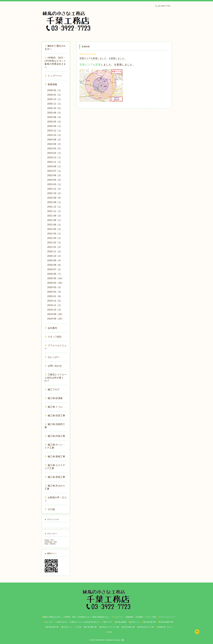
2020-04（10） (55, 283)
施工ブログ (52, 390)
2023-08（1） (55, 166)
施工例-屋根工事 (55, 457)
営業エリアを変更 (90, 65)
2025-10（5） (55, 108)
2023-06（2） (55, 175)
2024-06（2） (55, 144)
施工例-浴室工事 (55, 416)
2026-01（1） (55, 95)
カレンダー (52, 357)
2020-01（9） (55, 296)
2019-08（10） (55, 319)
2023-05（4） (55, 180)
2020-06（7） (55, 274)
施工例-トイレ (54, 407)
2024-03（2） (55, 149)
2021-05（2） (55, 229)
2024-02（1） (55, 153)
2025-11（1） (55, 104)
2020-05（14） (55, 278)
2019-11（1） (55, 305)
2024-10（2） (55, 135)
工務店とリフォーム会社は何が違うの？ (56, 378)
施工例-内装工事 (55, 436)
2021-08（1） (55, 220)
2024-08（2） (55, 140)
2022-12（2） (55, 189)
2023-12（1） (55, 157)
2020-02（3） (55, 292)
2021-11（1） (55, 211)
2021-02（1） (55, 243)
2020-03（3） (55, 287)
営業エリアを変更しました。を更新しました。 (103, 58)
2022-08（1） (55, 202)
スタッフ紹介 (53, 337)
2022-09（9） (55, 198)
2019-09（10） (55, 314)
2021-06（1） (55, 225)
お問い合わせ (53, 366)
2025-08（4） (55, 117)
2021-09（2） (55, 216)
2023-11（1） (55, 162)
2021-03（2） (55, 238)
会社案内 (51, 328)
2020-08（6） (55, 265)
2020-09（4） (55, 260)
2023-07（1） (55, 171)
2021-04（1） (55, 234)
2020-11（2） (55, 252)
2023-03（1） (55, 184)
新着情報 (51, 84)
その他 (50, 509)
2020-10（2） (55, 256)
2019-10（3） (55, 310)
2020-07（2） (55, 269)
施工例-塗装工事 (55, 477)
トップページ (53, 76)
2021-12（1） (55, 207)
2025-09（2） (55, 113)
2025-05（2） (55, 122)
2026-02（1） (55, 90)
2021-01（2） (55, 247)
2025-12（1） (55, 99)
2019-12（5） (55, 301)
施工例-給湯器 (54, 398)
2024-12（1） (55, 131)
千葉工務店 (100, 640)
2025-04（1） (55, 126)
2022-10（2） (55, 193)
